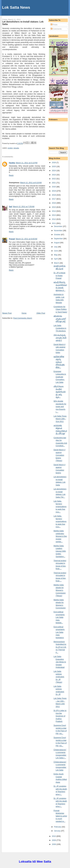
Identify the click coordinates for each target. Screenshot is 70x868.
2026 (54, 162)
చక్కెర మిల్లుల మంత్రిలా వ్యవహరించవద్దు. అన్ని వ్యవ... (60, 392)
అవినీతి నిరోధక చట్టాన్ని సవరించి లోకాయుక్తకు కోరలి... (59, 362)
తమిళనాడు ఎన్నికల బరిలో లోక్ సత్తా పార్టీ (60, 319)
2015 (54, 207)
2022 (54, 179)
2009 (54, 840)
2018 (54, 195)
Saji (10, 207)
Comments (56, 29)
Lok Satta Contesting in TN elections (60, 328)
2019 (54, 191)
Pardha (12, 163)
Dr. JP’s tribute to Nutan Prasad (59, 275)
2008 (54, 844)
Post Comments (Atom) (23, 318)
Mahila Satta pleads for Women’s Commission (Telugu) (60, 590)
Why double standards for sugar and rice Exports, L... (60, 406)
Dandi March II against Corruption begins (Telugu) (60, 455)
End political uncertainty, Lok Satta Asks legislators (59, 632)
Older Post (41, 313)
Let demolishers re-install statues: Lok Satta (23, 23)
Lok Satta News (16, 7)
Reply (11, 175)
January (57, 831)
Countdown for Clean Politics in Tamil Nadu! (60, 309)
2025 (54, 166)
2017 (54, 199)
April (56, 259)
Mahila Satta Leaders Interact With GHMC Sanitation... (60, 551)
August (57, 243)
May (56, 255)
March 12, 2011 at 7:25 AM (24, 207)
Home (24, 313)
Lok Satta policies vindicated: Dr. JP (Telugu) (59, 677)
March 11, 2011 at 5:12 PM (27, 163)
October (57, 235)
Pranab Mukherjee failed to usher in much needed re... (60, 816)
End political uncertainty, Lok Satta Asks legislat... (59, 617)
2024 (54, 171)
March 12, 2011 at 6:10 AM (31, 183)
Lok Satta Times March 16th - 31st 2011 (60, 419)
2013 (54, 215)
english (10, 148)
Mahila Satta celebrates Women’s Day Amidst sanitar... (60, 536)
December (58, 226)
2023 (54, 175)
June (56, 251)
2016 (54, 203)
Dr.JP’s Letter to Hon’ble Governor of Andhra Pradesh (60, 716)
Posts (54, 25)
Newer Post (7, 313)
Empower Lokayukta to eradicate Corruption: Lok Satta (60, 377)
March (57, 263)
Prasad (12, 239)
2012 (54, 219)
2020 (54, 187)
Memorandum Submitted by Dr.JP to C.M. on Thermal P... (60, 647)
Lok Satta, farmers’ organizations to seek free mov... (60, 507)
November (58, 231)
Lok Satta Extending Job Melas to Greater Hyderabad (60, 662)
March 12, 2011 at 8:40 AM (26, 239)
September (59, 239)
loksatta (16, 148)
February (58, 827)
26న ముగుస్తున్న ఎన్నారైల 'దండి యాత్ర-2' (60, 338)
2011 (54, 223)
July (56, 247)
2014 (54, 211)
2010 (54, 836)
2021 (54, 183)
